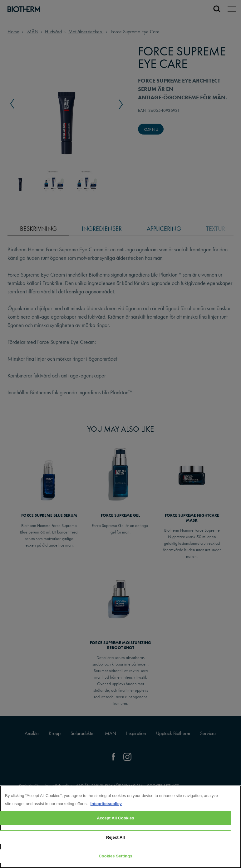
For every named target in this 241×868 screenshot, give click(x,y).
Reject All (116, 838)
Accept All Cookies (116, 819)
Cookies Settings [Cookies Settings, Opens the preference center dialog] (116, 857)
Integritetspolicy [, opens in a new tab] (106, 804)
